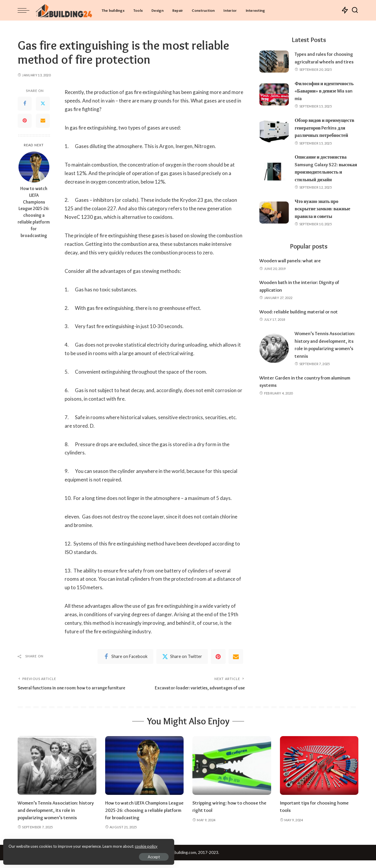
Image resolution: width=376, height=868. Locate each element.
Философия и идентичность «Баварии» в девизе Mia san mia (326, 91)
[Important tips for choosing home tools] (319, 773)
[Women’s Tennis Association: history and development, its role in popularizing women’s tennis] (274, 363)
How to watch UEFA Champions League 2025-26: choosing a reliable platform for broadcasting (34, 212)
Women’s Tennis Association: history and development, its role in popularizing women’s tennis (56, 818)
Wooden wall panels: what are (292, 276)
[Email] (43, 121)
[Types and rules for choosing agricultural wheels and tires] (274, 62)
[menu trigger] (26, 10)
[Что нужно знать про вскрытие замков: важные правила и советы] (274, 228)
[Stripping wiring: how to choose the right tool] (232, 773)
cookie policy (74, 845)
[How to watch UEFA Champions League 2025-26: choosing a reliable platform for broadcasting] (34, 167)
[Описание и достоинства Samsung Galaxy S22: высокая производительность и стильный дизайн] (274, 183)
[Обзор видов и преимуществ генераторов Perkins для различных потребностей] (274, 135)
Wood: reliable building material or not (301, 327)
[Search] (355, 10)
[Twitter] (43, 104)
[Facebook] (25, 104)
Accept (72, 855)
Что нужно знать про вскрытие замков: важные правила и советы (324, 224)
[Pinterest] (25, 121)
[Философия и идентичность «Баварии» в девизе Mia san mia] (274, 94)
